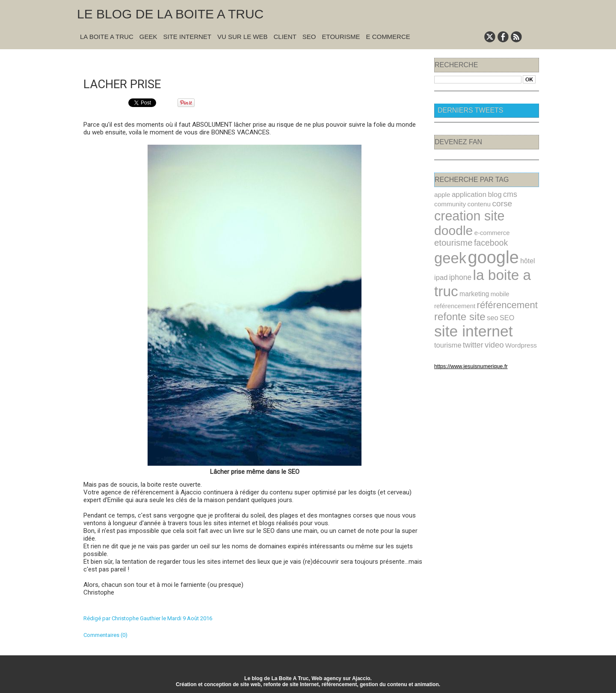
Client (285, 37)
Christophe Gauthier (136, 617)
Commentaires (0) (105, 634)
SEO (309, 37)
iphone (458, 257)
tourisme (494, 313)
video (443, 323)
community (449, 203)
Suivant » (281, 61)
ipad (440, 257)
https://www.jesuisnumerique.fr (466, 344)
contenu (475, 203)
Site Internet (187, 37)
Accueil (259, 61)
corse (496, 202)
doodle (517, 214)
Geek (148, 37)
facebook (519, 226)
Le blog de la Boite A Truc (170, 14)
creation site (466, 214)
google (488, 239)
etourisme (485, 225)
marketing (471, 272)
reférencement (453, 283)
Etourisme (341, 37)
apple (441, 194)
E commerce (388, 37)
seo (487, 297)
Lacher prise (126, 83)
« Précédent (232, 61)
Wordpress (467, 323)
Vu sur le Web (243, 37)
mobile (494, 272)
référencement (501, 282)
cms (503, 194)
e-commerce (450, 226)
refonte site (457, 296)
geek (449, 240)
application (466, 194)
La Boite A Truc (107, 37)
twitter (517, 313)
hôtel (519, 242)
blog (489, 194)
